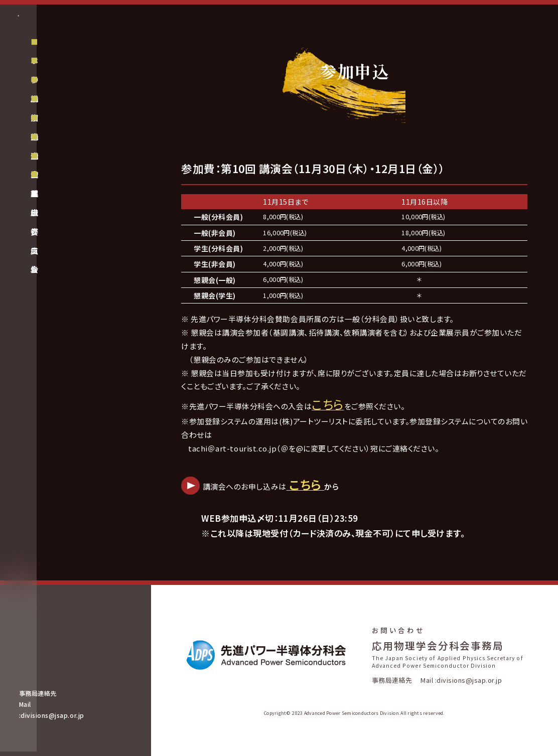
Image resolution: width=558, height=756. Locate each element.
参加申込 (57, 130)
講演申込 (57, 149)
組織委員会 (61, 244)
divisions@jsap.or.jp (66, 720)
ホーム (52, 112)
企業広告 (57, 226)
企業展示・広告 (66, 207)
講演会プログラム (71, 188)
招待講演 (57, 169)
